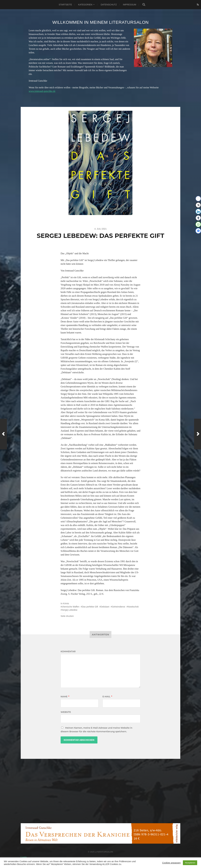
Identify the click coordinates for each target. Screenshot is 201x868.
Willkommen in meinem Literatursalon (101, 22)
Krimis (66, 603)
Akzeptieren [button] (190, 863)
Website (66, 712)
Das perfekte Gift (90, 607)
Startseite (65, 5)
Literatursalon (104, 852)
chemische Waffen (71, 607)
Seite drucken (67, 616)
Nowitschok (133, 607)
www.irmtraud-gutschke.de (42, 91)
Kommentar (68, 651)
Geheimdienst (118, 607)
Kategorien (85, 5)
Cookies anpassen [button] (171, 863)
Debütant (105, 607)
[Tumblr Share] (198, 218)
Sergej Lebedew (70, 610)
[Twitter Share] (198, 205)
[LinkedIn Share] (198, 211)
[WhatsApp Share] (198, 224)
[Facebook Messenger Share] (198, 231)
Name (65, 697)
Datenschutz (109, 5)
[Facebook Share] (198, 199)
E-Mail (107, 697)
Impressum (129, 5)
